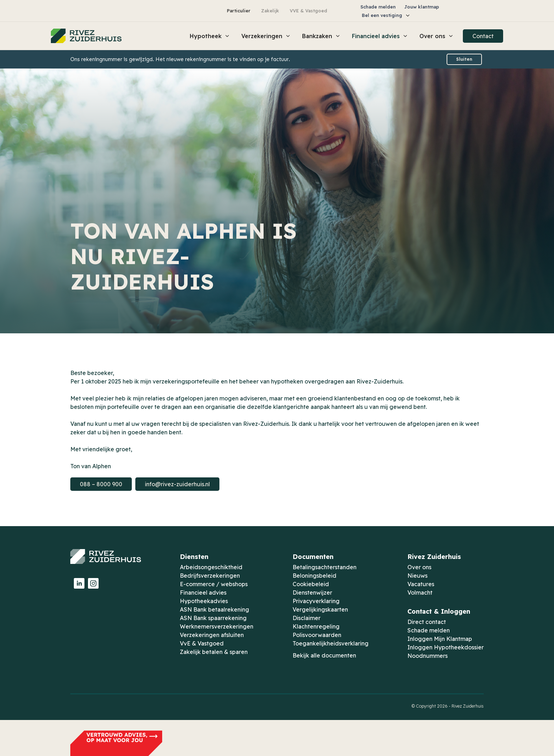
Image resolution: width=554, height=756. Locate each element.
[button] (386, 15)
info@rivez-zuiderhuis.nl (177, 484)
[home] (86, 36)
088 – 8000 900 (101, 484)
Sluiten (464, 59)
